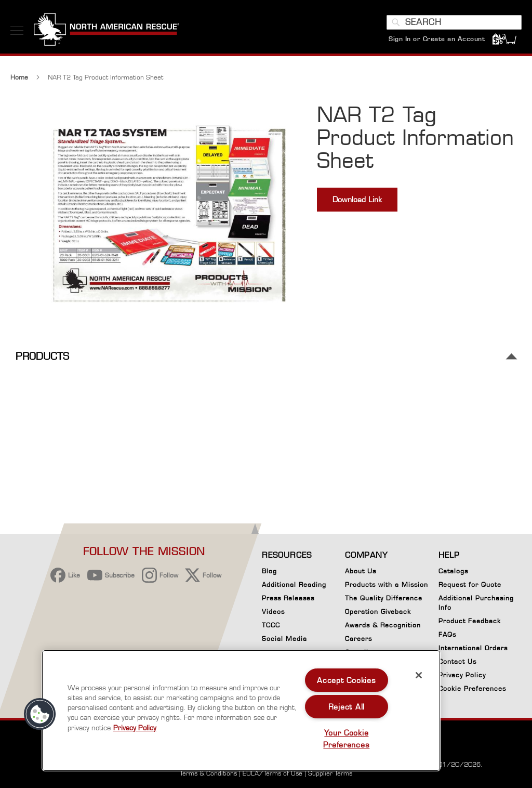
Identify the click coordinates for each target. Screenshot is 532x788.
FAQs (447, 634)
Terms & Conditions (208, 773)
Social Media (284, 639)
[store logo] (107, 31)
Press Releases (288, 598)
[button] (40, 714)
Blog (269, 571)
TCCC (271, 625)
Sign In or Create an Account (437, 39)
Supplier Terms (330, 773)
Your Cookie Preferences (346, 739)
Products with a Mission (387, 585)
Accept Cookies (346, 680)
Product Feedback (470, 621)
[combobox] (454, 22)
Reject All (347, 707)
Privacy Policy (462, 675)
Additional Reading (294, 585)
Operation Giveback (378, 612)
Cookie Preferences (472, 690)
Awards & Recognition (383, 625)
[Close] (419, 675)
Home (19, 81)
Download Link (357, 203)
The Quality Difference (384, 598)
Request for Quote (470, 585)
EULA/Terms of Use (272, 773)
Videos (273, 612)
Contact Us (457, 661)
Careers (358, 639)
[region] (241, 711)
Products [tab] (42, 360)
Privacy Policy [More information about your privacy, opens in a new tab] (135, 728)
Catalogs (453, 571)
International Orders (473, 648)
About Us (361, 571)
